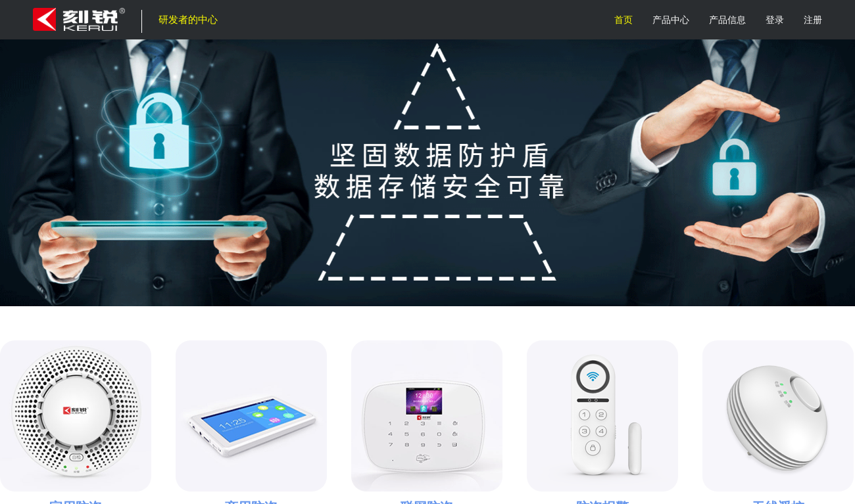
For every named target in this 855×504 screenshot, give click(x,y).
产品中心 (671, 20)
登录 (775, 20)
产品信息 (727, 20)
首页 (623, 20)
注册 (813, 20)
